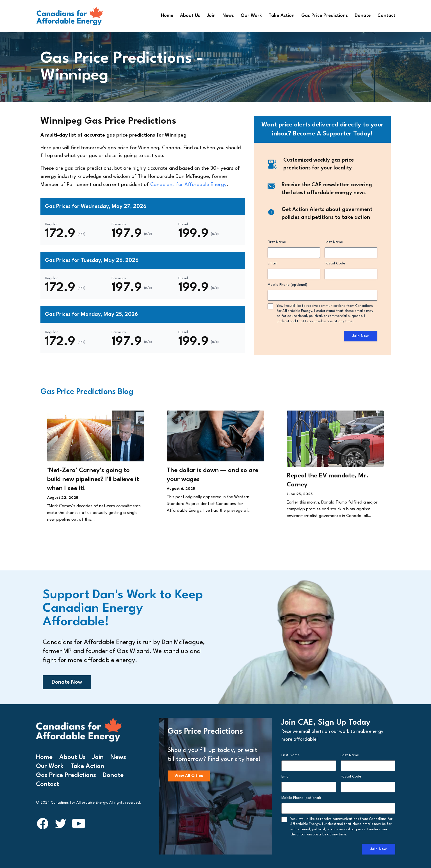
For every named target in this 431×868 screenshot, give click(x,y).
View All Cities (189, 776)
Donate (363, 16)
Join (211, 16)
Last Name (334, 242)
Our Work (251, 16)
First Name (277, 242)
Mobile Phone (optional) (287, 285)
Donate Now (67, 682)
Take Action (282, 16)
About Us (190, 16)
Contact (386, 16)
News (228, 16)
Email (272, 263)
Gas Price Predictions (325, 16)
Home (167, 16)
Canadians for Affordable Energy (188, 185)
